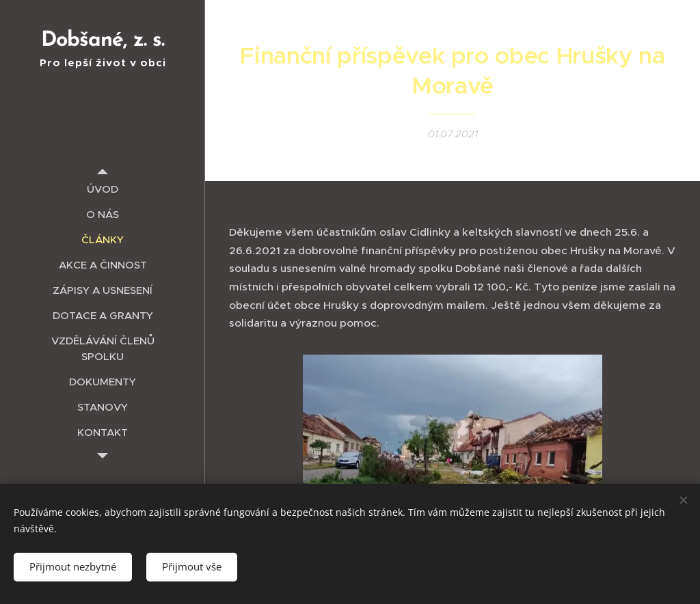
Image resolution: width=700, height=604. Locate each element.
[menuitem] (103, 189)
